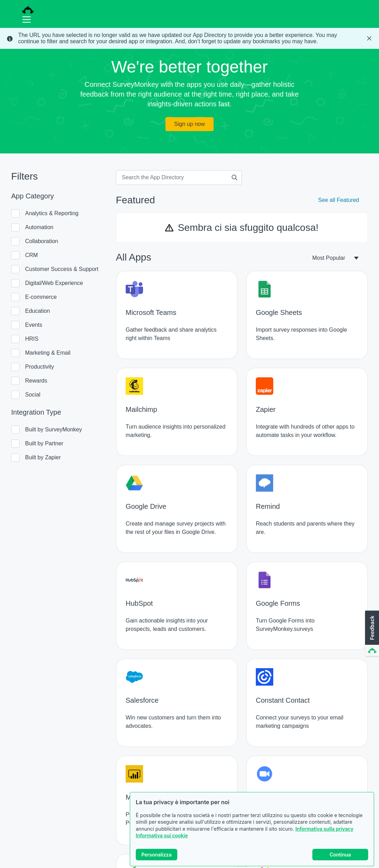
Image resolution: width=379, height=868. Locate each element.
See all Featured (339, 200)
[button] (371, 634)
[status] (189, 38)
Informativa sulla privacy (324, 829)
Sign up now (189, 124)
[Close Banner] (369, 38)
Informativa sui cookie (162, 835)
